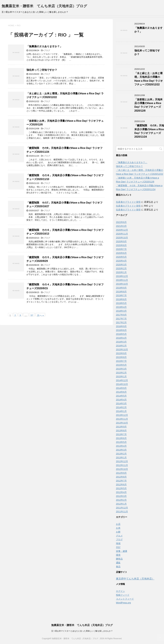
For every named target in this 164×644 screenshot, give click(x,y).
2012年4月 (121, 492)
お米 (118, 528)
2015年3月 (121, 369)
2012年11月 (122, 465)
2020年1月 (121, 272)
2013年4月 (121, 446)
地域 (118, 543)
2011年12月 (122, 508)
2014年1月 (121, 411)
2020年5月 (121, 257)
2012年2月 (121, 500)
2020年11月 (122, 234)
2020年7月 (121, 249)
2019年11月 (122, 280)
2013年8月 (121, 431)
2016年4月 (121, 338)
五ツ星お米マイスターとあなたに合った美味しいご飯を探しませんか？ (82, 631)
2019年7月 (121, 295)
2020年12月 (122, 230)
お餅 (118, 532)
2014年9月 (121, 388)
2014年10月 (122, 384)
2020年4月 (121, 261)
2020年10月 (122, 238)
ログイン (120, 591)
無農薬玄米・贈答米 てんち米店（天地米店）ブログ (44, 6)
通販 (118, 563)
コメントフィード (125, 599)
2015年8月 (121, 357)
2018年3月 (121, 311)
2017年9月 (121, 315)
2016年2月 (121, 346)
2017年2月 (121, 322)
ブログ (47, 50)
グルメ (119, 536)
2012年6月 (121, 485)
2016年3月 (121, 342)
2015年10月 (122, 349)
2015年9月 (121, 353)
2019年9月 (121, 288)
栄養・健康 (122, 551)
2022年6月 (121, 222)
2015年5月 (121, 365)
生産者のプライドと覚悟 (128, 202)
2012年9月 (121, 473)
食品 (118, 567)
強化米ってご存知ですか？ (42, 70)
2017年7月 (121, 319)
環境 (118, 555)
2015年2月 (121, 373)
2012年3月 (121, 496)
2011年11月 (122, 512)
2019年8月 (121, 292)
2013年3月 (121, 450)
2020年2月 (121, 268)
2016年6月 (121, 330)
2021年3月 (121, 226)
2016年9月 (121, 326)
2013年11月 (122, 419)
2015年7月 (121, 361)
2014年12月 (122, 380)
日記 (118, 547)
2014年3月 (121, 404)
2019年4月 (121, 307)
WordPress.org (123, 603)
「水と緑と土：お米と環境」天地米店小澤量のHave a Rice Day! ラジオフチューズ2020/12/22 (149, 79)
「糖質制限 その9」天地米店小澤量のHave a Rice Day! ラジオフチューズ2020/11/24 (149, 131)
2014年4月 (121, 400)
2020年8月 (121, 245)
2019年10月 (122, 284)
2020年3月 (121, 265)
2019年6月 (121, 299)
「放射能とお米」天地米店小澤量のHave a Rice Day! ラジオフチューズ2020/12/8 (148, 105)
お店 (118, 524)
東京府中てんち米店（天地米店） (135, 579)
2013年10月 (122, 423)
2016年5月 (121, 334)
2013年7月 (121, 434)
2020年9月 (121, 241)
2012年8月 (121, 477)
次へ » (40, 315)
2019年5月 (121, 303)
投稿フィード (123, 595)
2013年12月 (122, 415)
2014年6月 (121, 392)
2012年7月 (121, 481)
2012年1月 (121, 504)
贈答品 (119, 559)
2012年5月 (121, 488)
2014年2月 (121, 407)
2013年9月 (121, 427)
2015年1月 (121, 376)
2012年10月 (122, 469)
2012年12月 (122, 461)
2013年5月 (121, 442)
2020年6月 (121, 253)
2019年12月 (122, 276)
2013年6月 (121, 438)
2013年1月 (121, 458)
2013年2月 (121, 454)
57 (32, 315)
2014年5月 (121, 396)
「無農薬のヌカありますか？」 (44, 46)
